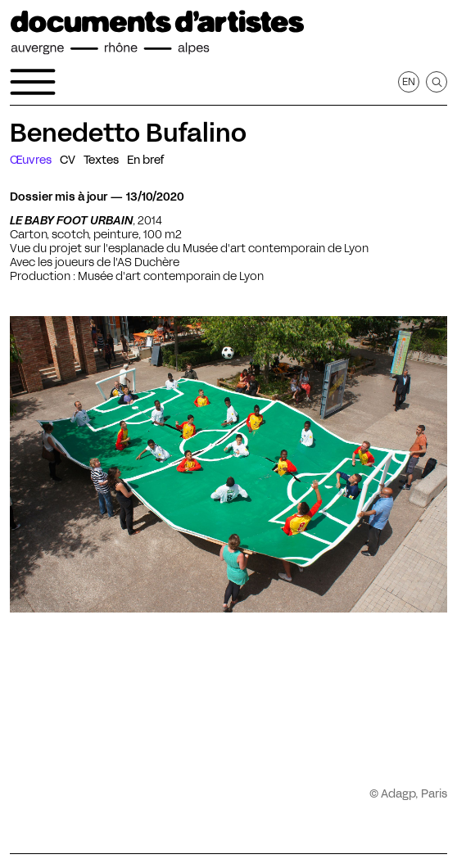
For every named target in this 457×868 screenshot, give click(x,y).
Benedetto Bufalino (128, 133)
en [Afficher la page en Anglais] (409, 81)
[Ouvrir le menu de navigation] (33, 82)
